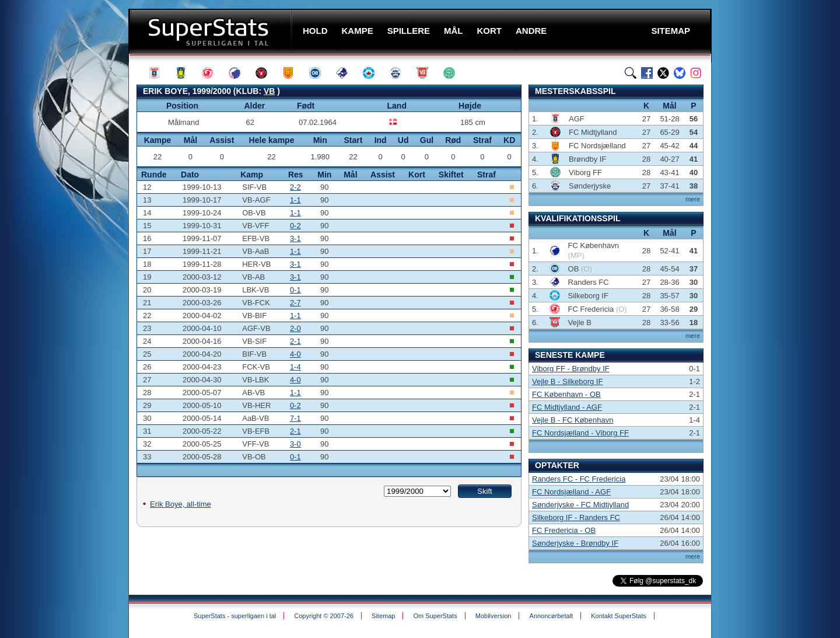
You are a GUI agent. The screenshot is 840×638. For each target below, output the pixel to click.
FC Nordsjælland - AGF (571, 492)
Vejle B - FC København (573, 420)
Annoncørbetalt (552, 616)
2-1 (295, 341)
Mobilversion (494, 616)
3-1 (295, 238)
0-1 (295, 290)
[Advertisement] (58, 231)
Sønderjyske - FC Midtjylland (580, 505)
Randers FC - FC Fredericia (579, 479)
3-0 (295, 444)
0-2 (295, 226)
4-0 (295, 354)
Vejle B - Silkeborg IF (567, 381)
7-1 (295, 418)
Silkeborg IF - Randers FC (576, 517)
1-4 (295, 367)
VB (269, 91)
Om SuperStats (435, 616)
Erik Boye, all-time (181, 504)
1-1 (295, 200)
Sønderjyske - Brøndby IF (575, 543)
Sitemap (383, 616)
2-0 (295, 328)
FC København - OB (566, 394)
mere (693, 199)
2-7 (295, 303)
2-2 (295, 187)
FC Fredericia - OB (564, 530)
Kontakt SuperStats (619, 616)
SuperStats (211, 31)
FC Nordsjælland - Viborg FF (580, 433)
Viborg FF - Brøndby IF (571, 369)
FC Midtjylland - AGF (567, 407)
